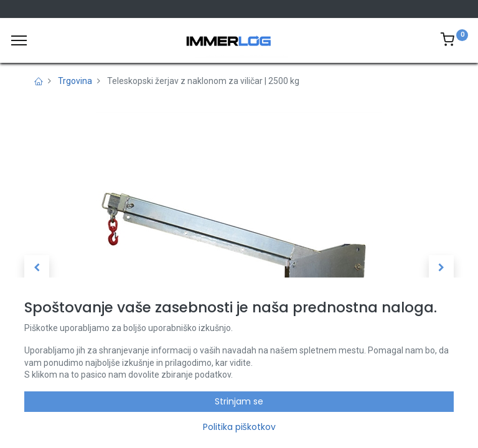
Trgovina (75, 81)
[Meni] (19, 40)
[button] (37, 268)
